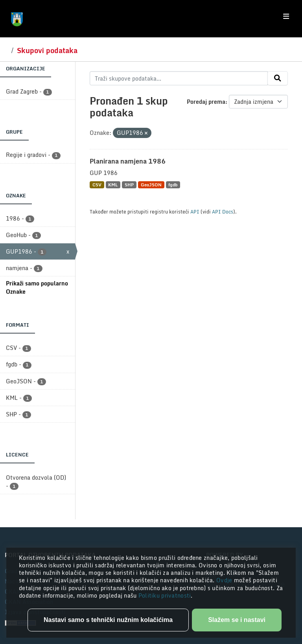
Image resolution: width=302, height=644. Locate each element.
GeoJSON (151, 185)
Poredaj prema (206, 102)
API (195, 212)
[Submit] (278, 78)
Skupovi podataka (47, 50)
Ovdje (225, 580)
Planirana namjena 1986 (128, 161)
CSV (97, 185)
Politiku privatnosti (165, 595)
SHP (129, 185)
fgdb (173, 185)
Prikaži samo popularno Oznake (37, 287)
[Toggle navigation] (286, 17)
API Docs (223, 212)
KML (113, 185)
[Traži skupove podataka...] (179, 78)
